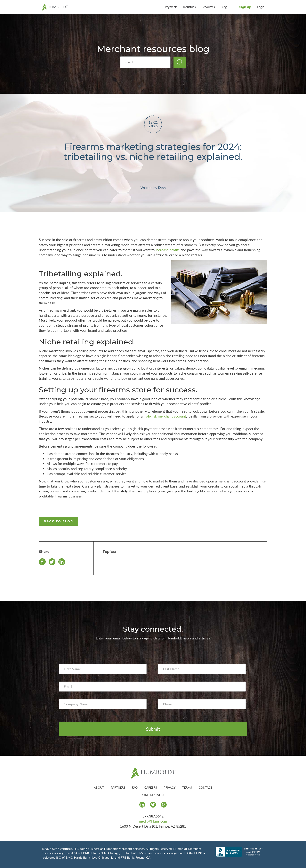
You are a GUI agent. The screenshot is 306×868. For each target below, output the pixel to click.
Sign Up (245, 7)
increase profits (168, 250)
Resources (208, 7)
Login (261, 7)
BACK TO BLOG (58, 521)
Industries (189, 7)
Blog (224, 7)
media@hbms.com (153, 821)
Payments (171, 7)
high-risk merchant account (165, 416)
